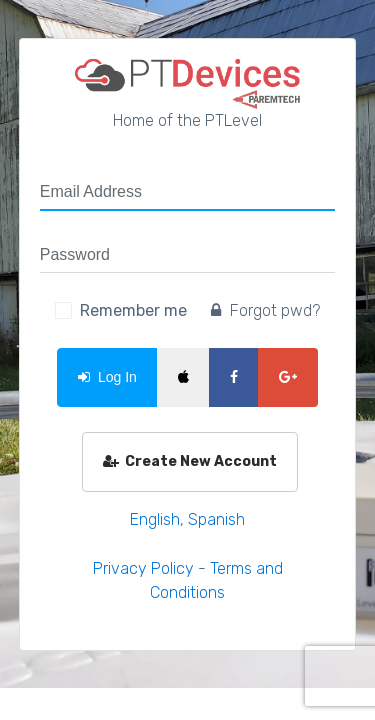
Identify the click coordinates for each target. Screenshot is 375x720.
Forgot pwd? (265, 310)
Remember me (133, 310)
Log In (107, 377)
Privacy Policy (143, 568)
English (155, 519)
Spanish (216, 519)
